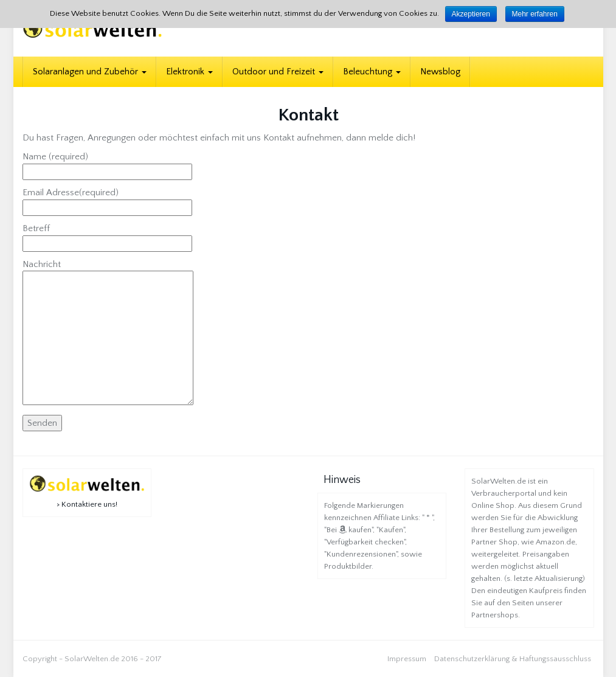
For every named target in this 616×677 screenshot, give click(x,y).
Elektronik (189, 71)
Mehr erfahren (535, 14)
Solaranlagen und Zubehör (90, 71)
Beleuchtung (372, 71)
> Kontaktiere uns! (87, 504)
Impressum (407, 659)
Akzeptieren (471, 14)
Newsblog (440, 71)
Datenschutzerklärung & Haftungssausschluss (513, 659)
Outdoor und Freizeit (278, 71)
